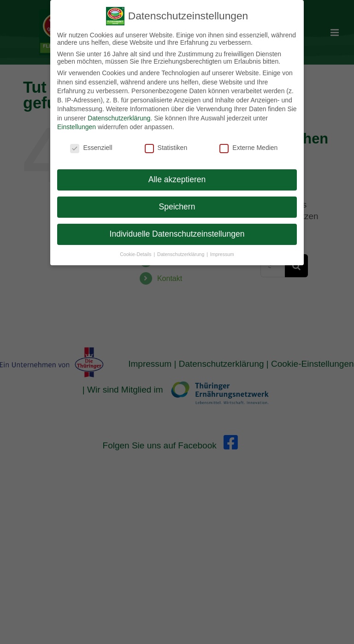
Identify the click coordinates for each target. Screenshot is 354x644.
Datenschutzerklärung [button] (181, 253)
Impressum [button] (222, 253)
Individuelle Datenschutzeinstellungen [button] (177, 233)
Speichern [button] (177, 206)
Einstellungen (77, 126)
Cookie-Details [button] (136, 253)
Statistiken (166, 147)
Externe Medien (248, 147)
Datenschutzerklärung (119, 117)
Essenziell (91, 147)
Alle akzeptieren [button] (177, 179)
